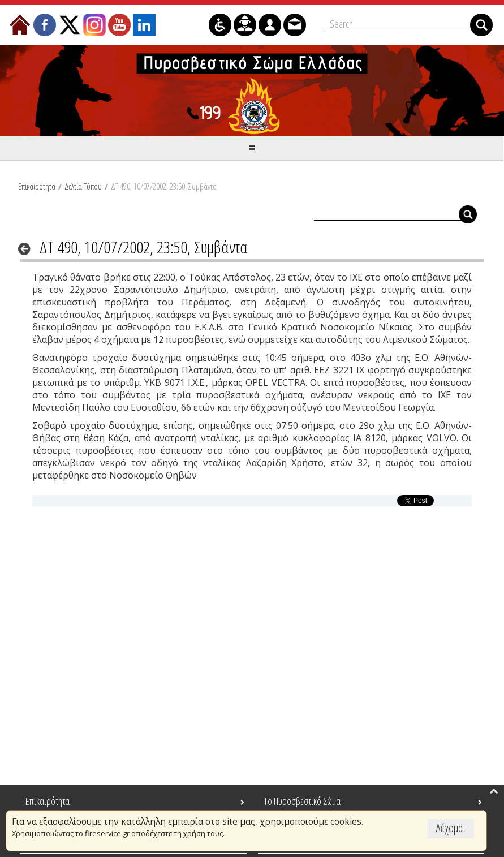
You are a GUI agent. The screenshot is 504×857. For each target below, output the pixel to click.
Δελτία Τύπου (83, 186)
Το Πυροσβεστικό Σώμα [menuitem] (302, 801)
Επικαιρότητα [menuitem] (48, 801)
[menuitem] (20, 25)
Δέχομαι (451, 828)
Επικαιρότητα (37, 186)
